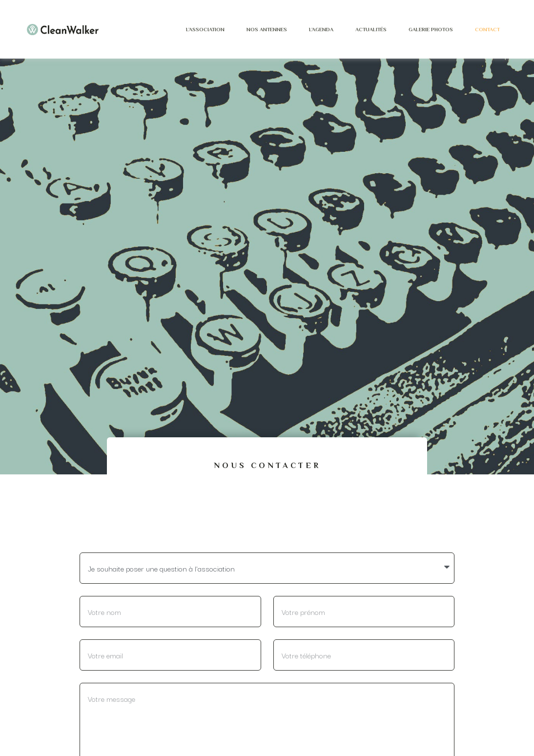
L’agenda (321, 29)
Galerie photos (431, 29)
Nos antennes (267, 29)
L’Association (205, 29)
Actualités (371, 29)
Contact (487, 29)
